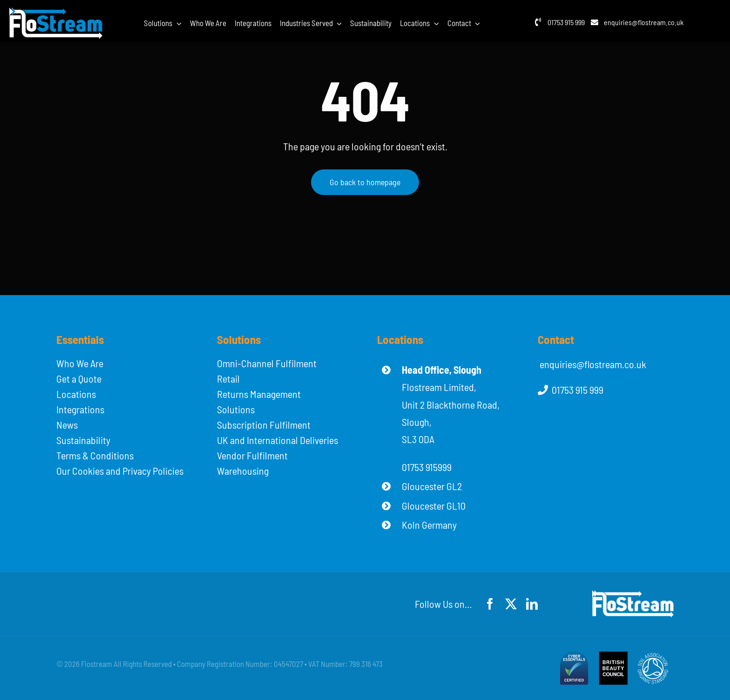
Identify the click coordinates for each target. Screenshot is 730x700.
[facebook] (490, 604)
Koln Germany (429, 525)
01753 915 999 (566, 22)
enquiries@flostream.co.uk (644, 22)
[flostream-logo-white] (56, 13)
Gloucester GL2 (432, 486)
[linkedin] (532, 604)
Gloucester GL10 (434, 505)
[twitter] (511, 604)
